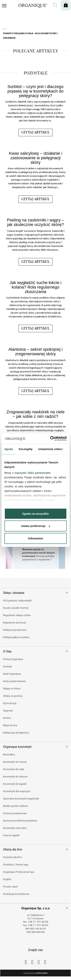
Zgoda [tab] (9, 449)
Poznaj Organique (13, 659)
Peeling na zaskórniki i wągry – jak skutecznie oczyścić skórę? (35, 222)
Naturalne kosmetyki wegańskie (21, 799)
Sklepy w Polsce (12, 688)
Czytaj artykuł (35, 132)
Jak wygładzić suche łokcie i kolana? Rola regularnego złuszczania (36, 287)
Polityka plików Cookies (16, 637)
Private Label (10, 887)
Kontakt (8, 666)
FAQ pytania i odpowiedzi (17, 600)
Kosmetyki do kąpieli (15, 784)
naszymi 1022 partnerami (33, 473)
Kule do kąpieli (11, 835)
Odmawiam (35, 538)
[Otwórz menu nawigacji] (4, 6)
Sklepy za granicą (13, 696)
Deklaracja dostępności (16, 733)
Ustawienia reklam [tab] (51, 449)
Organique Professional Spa (19, 872)
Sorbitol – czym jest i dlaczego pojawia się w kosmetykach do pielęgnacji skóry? (36, 91)
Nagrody (8, 710)
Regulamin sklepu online (17, 615)
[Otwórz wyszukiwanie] (55, 5)
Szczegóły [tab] (26, 449)
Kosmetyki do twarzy (15, 762)
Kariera (7, 718)
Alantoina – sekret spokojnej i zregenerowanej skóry (35, 352)
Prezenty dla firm (12, 857)
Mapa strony (10, 725)
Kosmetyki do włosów (15, 776)
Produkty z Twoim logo (16, 864)
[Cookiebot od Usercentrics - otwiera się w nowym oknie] (51, 439)
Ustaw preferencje (36, 526)
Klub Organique (12, 674)
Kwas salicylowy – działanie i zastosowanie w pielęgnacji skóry (35, 158)
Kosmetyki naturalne (15, 828)
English (7, 879)
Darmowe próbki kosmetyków (20, 821)
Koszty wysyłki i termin (16, 608)
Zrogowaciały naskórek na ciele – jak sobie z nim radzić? (35, 414)
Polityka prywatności (15, 630)
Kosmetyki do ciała (14, 769)
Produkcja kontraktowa (16, 894)
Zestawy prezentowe (15, 813)
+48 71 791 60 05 (38, 925)
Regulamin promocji (14, 622)
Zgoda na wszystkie (35, 513)
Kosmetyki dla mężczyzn (17, 791)
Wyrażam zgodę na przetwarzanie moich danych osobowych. (39, 554)
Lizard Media (41, 973)
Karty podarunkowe (14, 681)
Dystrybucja (10, 703)
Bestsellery (9, 754)
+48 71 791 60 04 (38, 922)
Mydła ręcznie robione (15, 806)
